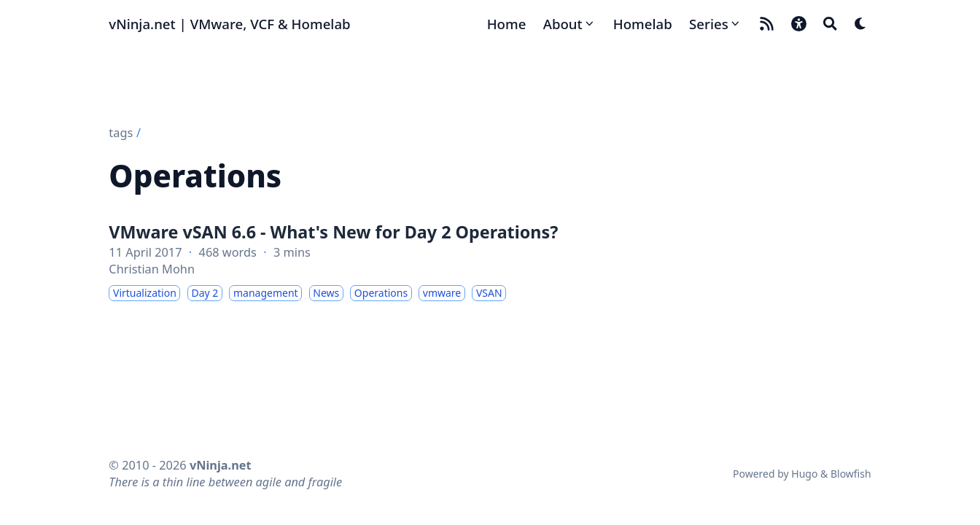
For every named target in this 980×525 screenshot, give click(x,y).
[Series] (715, 24)
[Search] (830, 24)
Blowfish (851, 474)
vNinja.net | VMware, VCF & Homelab (229, 24)
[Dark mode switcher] (861, 24)
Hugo (804, 474)
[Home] (507, 24)
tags (121, 133)
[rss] (767, 24)
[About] (570, 24)
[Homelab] (643, 24)
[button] (799, 24)
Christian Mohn (152, 269)
